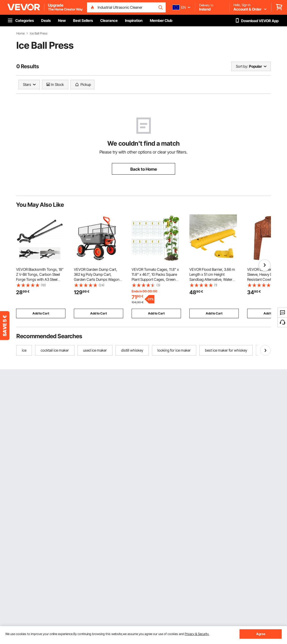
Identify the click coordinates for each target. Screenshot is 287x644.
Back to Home (144, 169)
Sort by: (242, 66)
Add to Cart (41, 313)
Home (20, 33)
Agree (261, 634)
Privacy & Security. (197, 634)
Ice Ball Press (39, 33)
